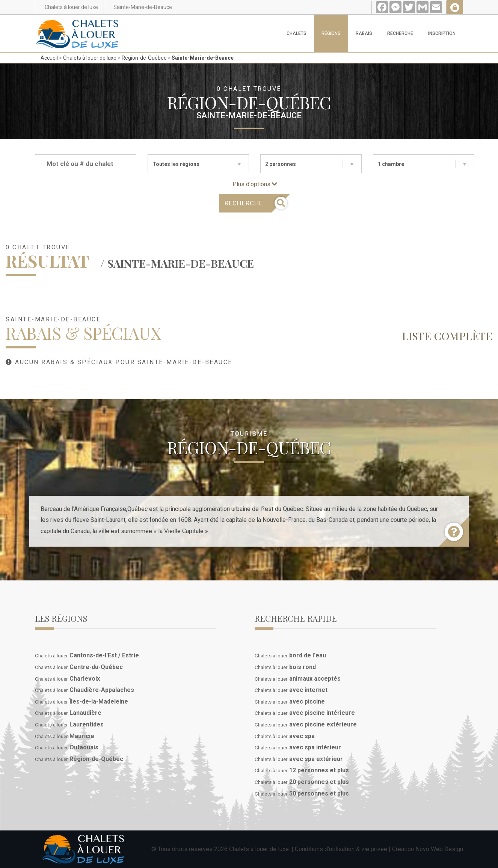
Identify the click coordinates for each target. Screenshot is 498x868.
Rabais (364, 33)
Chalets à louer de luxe (90, 58)
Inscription (442, 33)
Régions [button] (331, 33)
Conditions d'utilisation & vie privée (341, 849)
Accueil (49, 58)
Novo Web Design (439, 849)
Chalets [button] (297, 33)
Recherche (400, 33)
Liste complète (447, 336)
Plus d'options (255, 184)
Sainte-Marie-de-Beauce (203, 58)
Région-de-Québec (144, 58)
